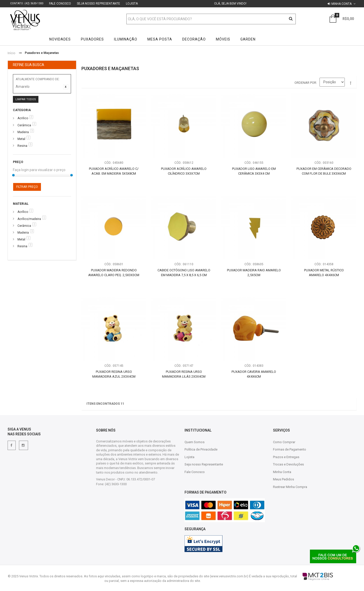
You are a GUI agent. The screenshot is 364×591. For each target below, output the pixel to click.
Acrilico (23, 118)
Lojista (132, 4)
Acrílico (23, 212)
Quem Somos (195, 442)
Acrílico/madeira (29, 219)
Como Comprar (284, 442)
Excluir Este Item (66, 87)
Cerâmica (24, 125)
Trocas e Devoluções (288, 464)
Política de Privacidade (201, 449)
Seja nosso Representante (98, 4)
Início (11, 53)
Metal (21, 139)
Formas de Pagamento (290, 449)
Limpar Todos (26, 99)
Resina (22, 146)
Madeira (23, 132)
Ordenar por (305, 83)
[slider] (13, 175)
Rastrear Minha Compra (290, 487)
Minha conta (342, 4)
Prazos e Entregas (286, 457)
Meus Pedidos (283, 479)
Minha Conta (282, 472)
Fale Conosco (60, 4)
